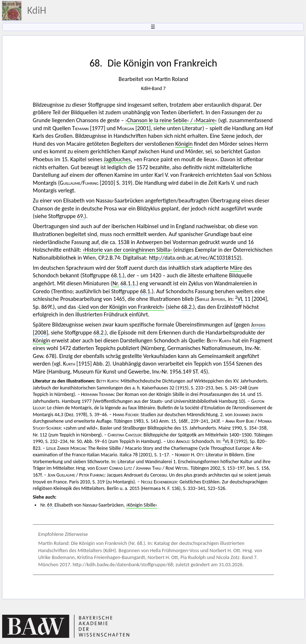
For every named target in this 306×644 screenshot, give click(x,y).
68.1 (116, 275)
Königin (184, 144)
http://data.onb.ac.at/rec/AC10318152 (194, 258)
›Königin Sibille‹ (141, 505)
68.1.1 (128, 283)
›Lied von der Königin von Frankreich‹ (121, 307)
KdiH (37, 10)
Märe (236, 268)
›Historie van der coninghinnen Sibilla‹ (127, 250)
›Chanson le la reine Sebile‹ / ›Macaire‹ (171, 120)
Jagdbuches (117, 159)
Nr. (116, 283)
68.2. (99, 332)
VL (239, 299)
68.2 (186, 307)
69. (81, 216)
